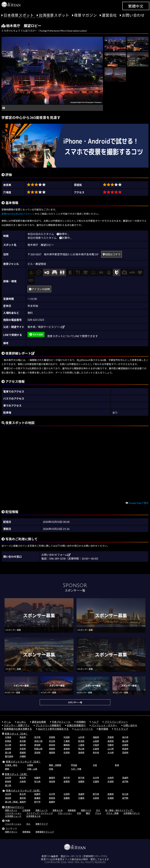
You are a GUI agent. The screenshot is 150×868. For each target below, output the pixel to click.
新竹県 (81, 778)
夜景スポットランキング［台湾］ (23, 791)
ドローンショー (65, 813)
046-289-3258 (73, 856)
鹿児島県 (9, 756)
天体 (79, 813)
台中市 (96, 778)
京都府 (111, 745)
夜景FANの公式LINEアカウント (18, 214)
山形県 (81, 737)
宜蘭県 (81, 781)
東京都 (23, 741)
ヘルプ (95, 722)
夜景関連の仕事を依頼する (18, 729)
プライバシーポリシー (116, 722)
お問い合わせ (133, 15)
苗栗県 (67, 781)
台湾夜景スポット (54, 15)
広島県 (96, 749)
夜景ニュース (42, 810)
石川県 (8, 745)
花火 (98, 810)
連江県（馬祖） (12, 802)
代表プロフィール (61, 722)
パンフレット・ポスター (104, 725)
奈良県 (23, 749)
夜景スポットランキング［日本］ (23, 762)
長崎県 (81, 753)
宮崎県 (125, 753)
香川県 (8, 753)
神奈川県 (38, 741)
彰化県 (37, 781)
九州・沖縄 (76, 769)
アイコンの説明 (39, 289)
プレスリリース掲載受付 (48, 725)
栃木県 (125, 737)
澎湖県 (111, 781)
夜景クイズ (86, 810)
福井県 (23, 745)
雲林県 (23, 798)
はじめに (21, 722)
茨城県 (111, 737)
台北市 (8, 778)
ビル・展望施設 (37, 264)
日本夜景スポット (19, 15)
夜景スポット (11, 810)
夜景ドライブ (42, 824)
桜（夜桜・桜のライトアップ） (120, 810)
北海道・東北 (11, 765)
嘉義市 (52, 802)
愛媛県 (23, 753)
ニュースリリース (83, 729)
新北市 (23, 778)
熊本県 (96, 753)
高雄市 (125, 778)
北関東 (30, 765)
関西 (7, 769)
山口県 (111, 749)
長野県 (111, 741)
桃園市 (37, 778)
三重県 (81, 745)
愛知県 (37, 745)
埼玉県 (52, 741)
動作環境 (103, 729)
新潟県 (81, 741)
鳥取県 (52, 749)
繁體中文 (136, 6)
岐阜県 (52, 745)
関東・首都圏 (55, 765)
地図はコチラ (112, 254)
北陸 (95, 765)
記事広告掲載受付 (76, 725)
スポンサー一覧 (75, 702)
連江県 (8, 785)
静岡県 (67, 745)
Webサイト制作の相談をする (53, 729)
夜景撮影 (72, 810)
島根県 (67, 749)
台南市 (111, 778)
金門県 (125, 781)
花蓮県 (96, 781)
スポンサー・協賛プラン (17, 725)
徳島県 (125, 749)
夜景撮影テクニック (45, 832)
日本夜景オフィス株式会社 (67, 859)
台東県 (23, 781)
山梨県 (96, 741)
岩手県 (37, 737)
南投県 (52, 781)
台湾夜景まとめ (33, 816)
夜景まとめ (58, 810)
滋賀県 (8, 749)
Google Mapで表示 (139, 503)
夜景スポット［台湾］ (16, 774)
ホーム (7, 722)
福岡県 (52, 753)
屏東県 (8, 781)
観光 (88, 813)
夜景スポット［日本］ (16, 734)
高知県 (37, 753)
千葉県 (67, 741)
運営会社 (109, 15)
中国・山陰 (32, 769)
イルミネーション (13, 813)
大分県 (111, 753)
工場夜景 (26, 810)
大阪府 (96, 745)
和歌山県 (38, 749)
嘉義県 (37, 798)
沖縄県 (23, 756)
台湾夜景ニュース (13, 816)
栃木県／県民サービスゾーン (46, 327)
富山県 (125, 741)
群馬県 (8, 741)
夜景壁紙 (26, 832)
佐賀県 (67, 753)
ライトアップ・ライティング (40, 813)
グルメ (98, 813)
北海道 (8, 737)
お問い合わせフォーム (56, 555)
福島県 (96, 737)
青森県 (23, 737)
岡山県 (81, 749)
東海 (117, 765)
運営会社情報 (39, 722)
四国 (51, 769)
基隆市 (52, 778)
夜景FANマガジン (15, 807)
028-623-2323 (36, 320)
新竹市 (67, 778)
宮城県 (52, 737)
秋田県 (67, 737)
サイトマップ (121, 729)
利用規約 (81, 722)
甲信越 (74, 765)
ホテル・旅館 (112, 813)
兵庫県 (125, 745)
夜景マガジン (85, 15)
